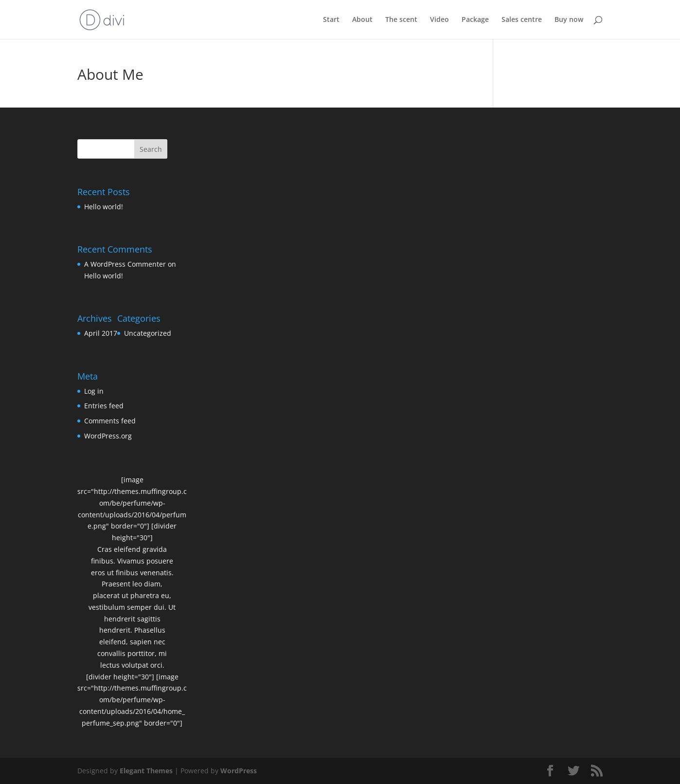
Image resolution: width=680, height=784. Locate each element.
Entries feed (104, 406)
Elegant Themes (146, 771)
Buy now (569, 20)
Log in (94, 391)
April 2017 (101, 333)
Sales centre (522, 20)
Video (439, 20)
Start (331, 20)
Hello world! (104, 207)
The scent (401, 20)
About (362, 20)
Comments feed (110, 421)
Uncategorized (148, 333)
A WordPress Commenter (125, 264)
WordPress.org (108, 436)
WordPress (239, 771)
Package (475, 20)
